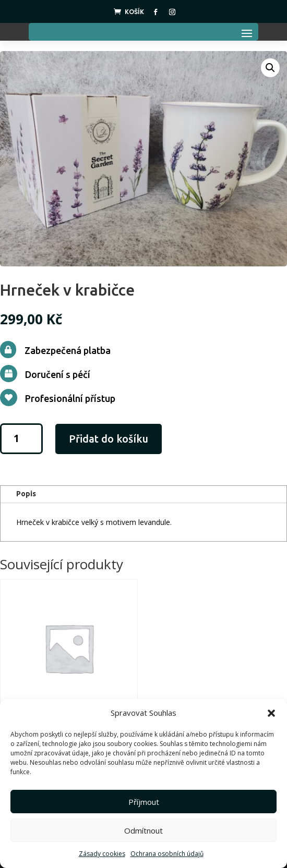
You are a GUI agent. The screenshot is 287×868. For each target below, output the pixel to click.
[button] (271, 713)
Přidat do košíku (109, 439)
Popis (26, 494)
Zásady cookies (102, 854)
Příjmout (144, 802)
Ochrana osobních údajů (167, 854)
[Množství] (21, 439)
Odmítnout (143, 830)
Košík (134, 12)
